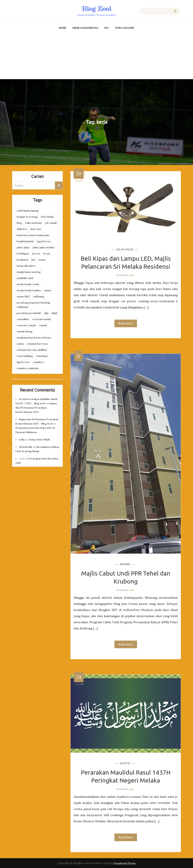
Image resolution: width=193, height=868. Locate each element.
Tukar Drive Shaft (39, 440)
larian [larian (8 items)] (42, 260)
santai (125, 763)
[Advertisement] (96, 55)
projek (125, 564)
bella (22, 440)
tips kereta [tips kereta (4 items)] (23, 362)
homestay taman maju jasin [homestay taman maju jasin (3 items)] (33, 235)
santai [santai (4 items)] (20, 344)
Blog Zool (96, 9)
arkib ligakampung (85, 28)
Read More (126, 323)
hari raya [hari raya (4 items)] (36, 229)
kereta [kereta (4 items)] (36, 253)
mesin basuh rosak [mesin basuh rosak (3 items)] (28, 284)
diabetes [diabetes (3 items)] (22, 229)
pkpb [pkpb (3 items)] (55, 313)
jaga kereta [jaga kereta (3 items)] (44, 241)
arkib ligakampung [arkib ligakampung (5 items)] (28, 211)
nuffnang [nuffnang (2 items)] (39, 296)
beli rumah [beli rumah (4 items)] (47, 217)
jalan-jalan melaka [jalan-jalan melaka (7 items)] (44, 247)
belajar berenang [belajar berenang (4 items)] (27, 217)
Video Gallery (124, 28)
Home (62, 28)
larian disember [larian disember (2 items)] (26, 266)
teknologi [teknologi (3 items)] (42, 356)
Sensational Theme (125, 863)
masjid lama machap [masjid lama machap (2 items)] (29, 272)
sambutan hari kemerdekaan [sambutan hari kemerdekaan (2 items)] (34, 338)
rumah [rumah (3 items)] (43, 325)
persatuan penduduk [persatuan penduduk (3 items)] (29, 313)
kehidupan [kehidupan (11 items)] (23, 253)
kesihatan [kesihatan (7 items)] (22, 260)
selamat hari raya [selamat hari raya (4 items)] (37, 344)
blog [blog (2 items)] (19, 223)
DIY (106, 28)
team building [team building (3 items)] (25, 356)
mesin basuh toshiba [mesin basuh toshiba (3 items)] (29, 290)
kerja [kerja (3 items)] (47, 253)
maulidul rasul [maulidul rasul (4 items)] (25, 278)
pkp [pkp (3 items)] (46, 313)
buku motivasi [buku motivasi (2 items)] (33, 223)
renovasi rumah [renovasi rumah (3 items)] (41, 319)
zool (131, 275)
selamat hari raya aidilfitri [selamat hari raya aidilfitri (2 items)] (32, 350)
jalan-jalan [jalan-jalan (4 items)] (23, 247)
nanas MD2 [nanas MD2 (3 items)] (23, 296)
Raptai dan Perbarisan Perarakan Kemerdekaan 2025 (36, 408)
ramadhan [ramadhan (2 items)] (23, 319)
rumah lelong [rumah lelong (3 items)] (25, 331)
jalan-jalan (125, 249)
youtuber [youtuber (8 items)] (38, 362)
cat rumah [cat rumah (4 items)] (51, 223)
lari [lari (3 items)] (33, 260)
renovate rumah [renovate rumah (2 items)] (26, 325)
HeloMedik (26, 447)
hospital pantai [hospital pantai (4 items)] (25, 241)
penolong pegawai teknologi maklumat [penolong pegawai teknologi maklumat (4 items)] (33, 305)
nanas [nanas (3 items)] (48, 290)
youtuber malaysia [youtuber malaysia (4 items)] (28, 368)
